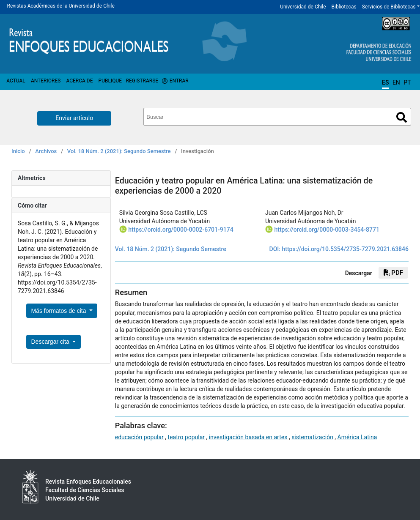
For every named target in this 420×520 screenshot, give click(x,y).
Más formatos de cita (60, 311)
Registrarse (142, 81)
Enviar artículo (74, 118)
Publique (110, 81)
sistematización (312, 437)
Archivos (46, 151)
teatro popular (186, 437)
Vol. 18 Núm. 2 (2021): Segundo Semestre (119, 151)
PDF (393, 273)
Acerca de (79, 81)
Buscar (402, 117)
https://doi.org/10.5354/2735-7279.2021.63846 (345, 249)
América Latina (357, 437)
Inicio (18, 151)
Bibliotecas (344, 7)
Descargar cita (51, 342)
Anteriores (46, 81)
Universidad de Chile (303, 7)
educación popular (139, 437)
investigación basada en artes (248, 437)
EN (396, 82)
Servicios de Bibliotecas (389, 7)
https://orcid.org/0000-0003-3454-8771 (327, 230)
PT (407, 82)
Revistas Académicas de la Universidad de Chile (61, 6)
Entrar (179, 81)
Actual (16, 81)
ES (385, 82)
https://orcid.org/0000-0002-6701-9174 (181, 230)
